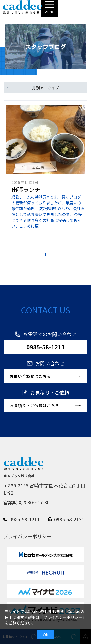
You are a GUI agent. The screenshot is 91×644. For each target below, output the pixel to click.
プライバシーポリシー (63, 617)
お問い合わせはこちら (30, 376)
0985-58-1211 (46, 347)
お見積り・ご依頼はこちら (34, 405)
